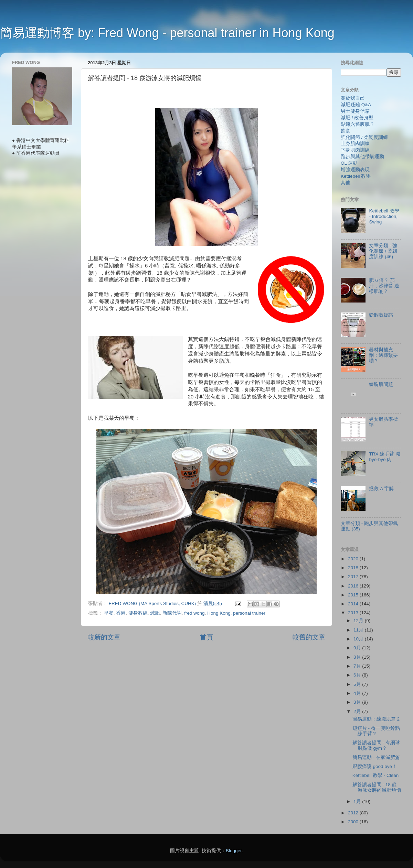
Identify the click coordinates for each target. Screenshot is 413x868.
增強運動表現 (355, 170)
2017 (354, 577)
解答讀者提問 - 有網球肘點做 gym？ (376, 745)
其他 (346, 183)
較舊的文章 (309, 637)
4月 (358, 693)
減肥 (155, 613)
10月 (359, 639)
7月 (358, 666)
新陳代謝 (172, 613)
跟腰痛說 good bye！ (375, 766)
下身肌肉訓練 (355, 150)
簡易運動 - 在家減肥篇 (376, 757)
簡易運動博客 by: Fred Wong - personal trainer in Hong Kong (167, 33)
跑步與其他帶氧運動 (362, 157)
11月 (359, 630)
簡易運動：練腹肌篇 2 (376, 719)
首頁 (206, 637)
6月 (358, 675)
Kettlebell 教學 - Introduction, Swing (384, 216)
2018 (354, 568)
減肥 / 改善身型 (357, 118)
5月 (358, 684)
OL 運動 (349, 163)
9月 (358, 648)
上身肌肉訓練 (355, 144)
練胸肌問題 (381, 384)
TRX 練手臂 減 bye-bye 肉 (385, 457)
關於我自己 (353, 98)
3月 (358, 702)
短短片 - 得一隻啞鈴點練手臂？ (376, 731)
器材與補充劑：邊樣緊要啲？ (383, 355)
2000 (354, 822)
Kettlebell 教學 (356, 176)
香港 (121, 613)
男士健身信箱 (355, 111)
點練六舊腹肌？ (358, 124)
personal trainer (249, 613)
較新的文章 (104, 637)
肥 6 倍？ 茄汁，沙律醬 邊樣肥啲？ (384, 286)
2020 (354, 559)
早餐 (109, 613)
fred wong (194, 613)
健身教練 (138, 613)
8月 (358, 657)
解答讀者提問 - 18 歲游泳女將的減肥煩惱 (377, 787)
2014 (354, 604)
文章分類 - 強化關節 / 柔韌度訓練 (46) (383, 251)
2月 (358, 711)
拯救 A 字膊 (381, 489)
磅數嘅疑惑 (381, 315)
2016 (354, 586)
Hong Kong (219, 613)
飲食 (346, 131)
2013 (354, 613)
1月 (358, 801)
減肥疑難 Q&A (356, 105)
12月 (359, 621)
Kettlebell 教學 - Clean (376, 775)
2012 (354, 813)
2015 (354, 595)
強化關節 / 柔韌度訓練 (364, 137)
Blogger (234, 851)
